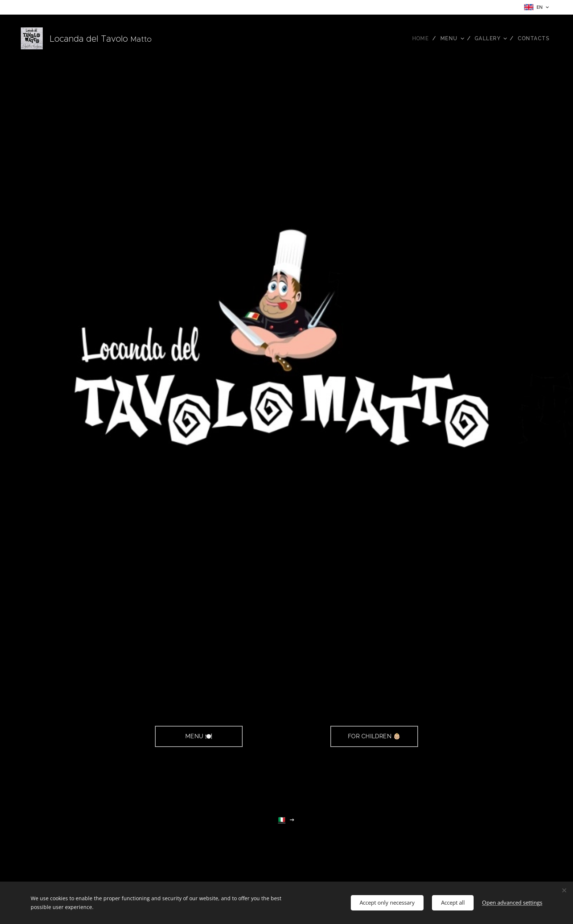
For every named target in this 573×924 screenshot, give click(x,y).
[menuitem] (418, 38)
